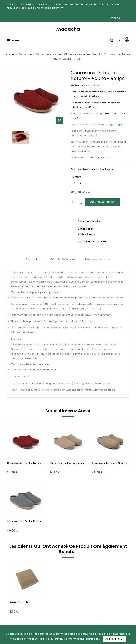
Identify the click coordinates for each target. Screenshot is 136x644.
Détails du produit (63, 259)
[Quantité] (75, 202)
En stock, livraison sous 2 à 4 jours (92, 169)
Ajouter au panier (102, 202)
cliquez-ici (92, 639)
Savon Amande (19, 602)
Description (34, 259)
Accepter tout (114, 639)
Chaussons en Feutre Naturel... (26, 463)
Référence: (77, 85)
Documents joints (98, 259)
